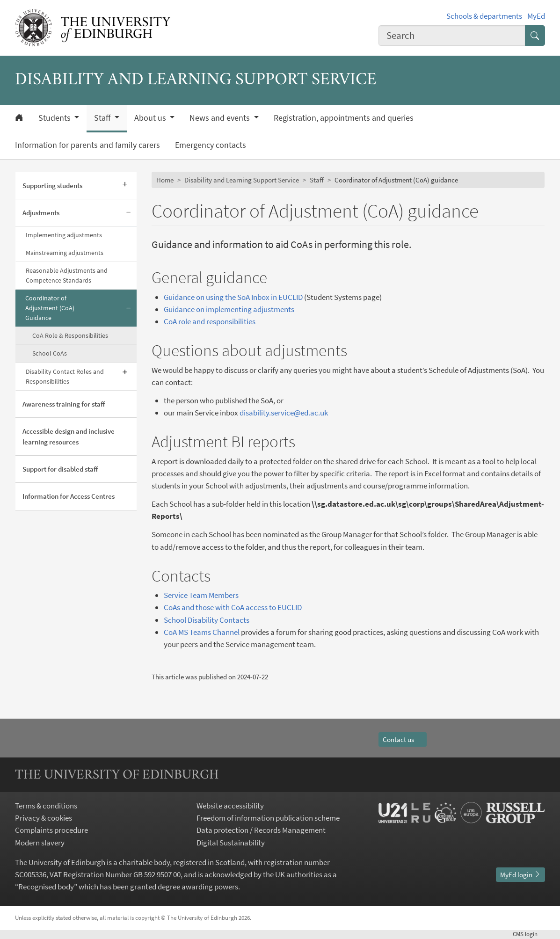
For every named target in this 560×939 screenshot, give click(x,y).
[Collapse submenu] (128, 213)
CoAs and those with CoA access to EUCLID (233, 607)
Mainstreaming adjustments (65, 253)
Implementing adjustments (64, 235)
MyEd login (520, 875)
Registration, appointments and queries (344, 118)
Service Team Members (201, 595)
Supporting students (52, 186)
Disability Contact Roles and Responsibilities (65, 376)
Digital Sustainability (231, 843)
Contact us (403, 739)
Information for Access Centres (69, 496)
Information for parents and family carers (87, 145)
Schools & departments (484, 16)
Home (165, 180)
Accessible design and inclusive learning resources (69, 437)
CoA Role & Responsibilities (70, 335)
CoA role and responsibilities (210, 321)
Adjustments (41, 213)
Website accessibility (230, 806)
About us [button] (151, 118)
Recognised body (46, 887)
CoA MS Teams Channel (202, 632)
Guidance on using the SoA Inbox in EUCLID (233, 297)
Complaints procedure (51, 830)
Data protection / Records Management (261, 830)
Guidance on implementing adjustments (229, 309)
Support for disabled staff (60, 469)
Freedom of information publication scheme (268, 818)
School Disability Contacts (207, 620)
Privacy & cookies (44, 818)
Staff (317, 180)
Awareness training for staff (64, 404)
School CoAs (50, 353)
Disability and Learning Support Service (242, 180)
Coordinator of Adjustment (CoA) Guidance (50, 308)
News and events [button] (221, 118)
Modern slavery (40, 843)
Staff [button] (103, 118)
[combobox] (452, 36)
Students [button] (55, 118)
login (529, 934)
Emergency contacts (211, 145)
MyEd (536, 16)
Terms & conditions (46, 806)
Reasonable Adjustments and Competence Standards (67, 275)
